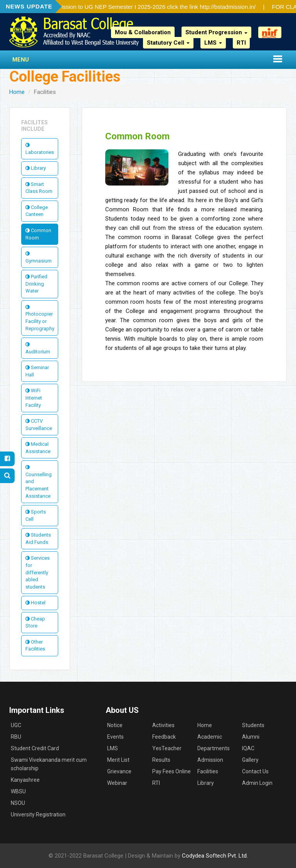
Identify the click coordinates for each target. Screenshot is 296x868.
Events (115, 737)
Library (36, 168)
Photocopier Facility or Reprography (40, 318)
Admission (210, 760)
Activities (163, 725)
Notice (115, 725)
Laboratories (40, 149)
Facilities (208, 771)
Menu (21, 60)
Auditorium (38, 348)
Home (17, 92)
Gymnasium (39, 257)
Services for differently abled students (38, 572)
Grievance (119, 771)
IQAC (248, 748)
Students (253, 725)
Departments (214, 748)
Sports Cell (36, 515)
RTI (241, 43)
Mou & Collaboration (143, 32)
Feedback (164, 737)
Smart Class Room (39, 188)
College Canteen (37, 211)
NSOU (18, 803)
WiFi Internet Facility (34, 398)
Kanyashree (25, 780)
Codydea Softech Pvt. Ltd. (215, 856)
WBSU (18, 791)
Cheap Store (35, 622)
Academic (210, 737)
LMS (213, 43)
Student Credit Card (35, 748)
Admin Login (257, 783)
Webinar (117, 783)
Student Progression (216, 32)
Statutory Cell (168, 43)
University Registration (38, 814)
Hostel (35, 603)
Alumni (251, 737)
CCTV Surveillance (39, 425)
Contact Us (255, 771)
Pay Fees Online (172, 771)
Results (161, 760)
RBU (16, 737)
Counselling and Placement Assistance (39, 482)
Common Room (38, 234)
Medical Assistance (38, 448)
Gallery (250, 760)
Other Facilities (35, 646)
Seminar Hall (37, 371)
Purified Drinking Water (36, 284)
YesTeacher (167, 748)
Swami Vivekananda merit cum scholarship (49, 764)
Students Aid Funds (38, 539)
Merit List (118, 760)
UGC (16, 725)
